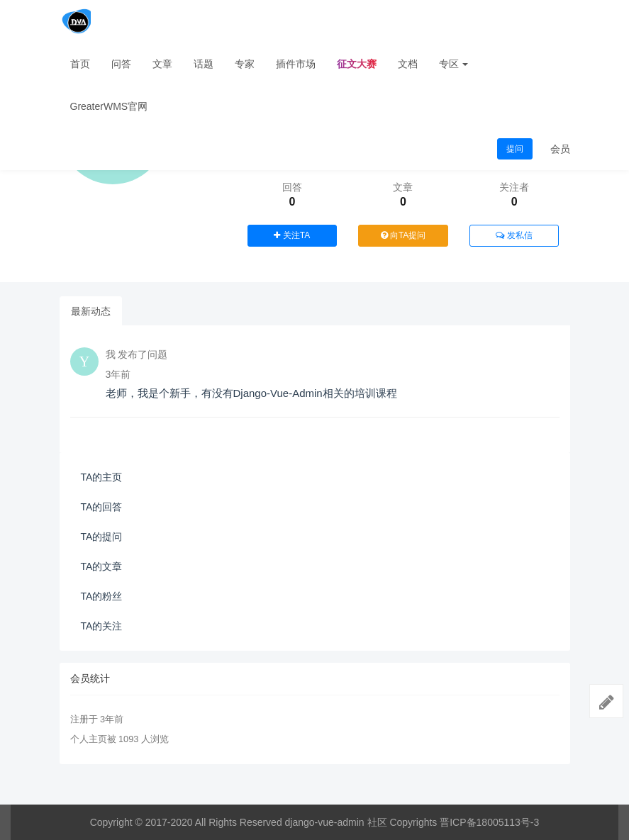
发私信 (514, 235)
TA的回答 (102, 507)
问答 (121, 64)
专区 (454, 64)
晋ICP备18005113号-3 (489, 822)
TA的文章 (102, 566)
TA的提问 (102, 537)
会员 (560, 149)
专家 (245, 64)
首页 (80, 64)
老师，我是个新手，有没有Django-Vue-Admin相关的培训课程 (251, 393)
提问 (515, 149)
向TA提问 (403, 235)
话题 (204, 64)
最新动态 (91, 311)
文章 (162, 64)
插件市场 (296, 64)
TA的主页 (102, 477)
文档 (408, 64)
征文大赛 (357, 64)
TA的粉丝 (102, 596)
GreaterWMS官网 (109, 106)
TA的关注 (102, 626)
